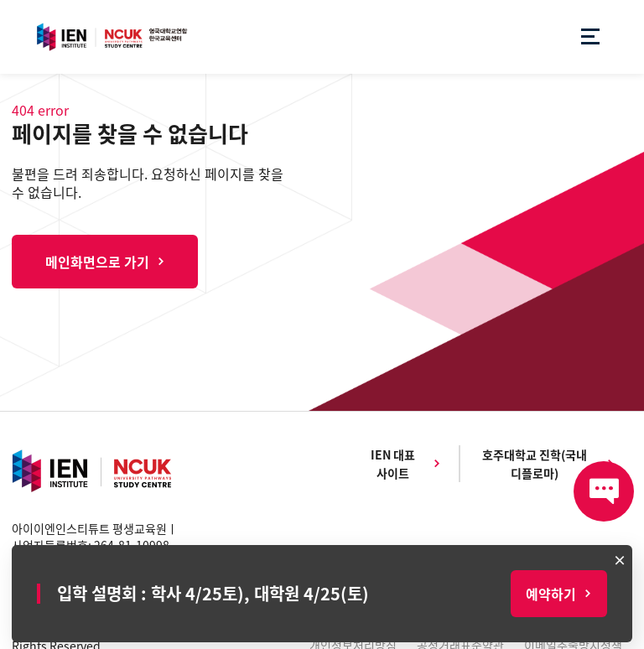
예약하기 (551, 594)
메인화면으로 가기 (97, 262)
